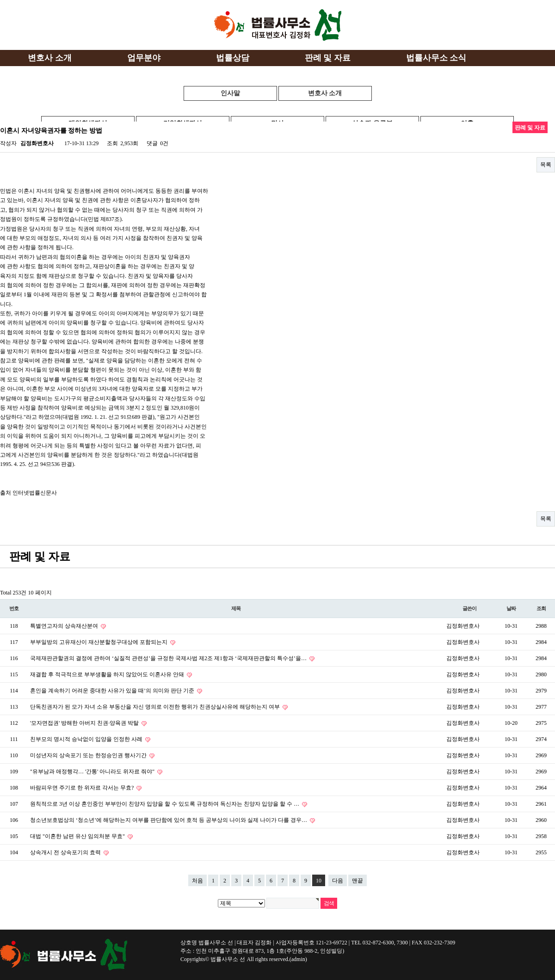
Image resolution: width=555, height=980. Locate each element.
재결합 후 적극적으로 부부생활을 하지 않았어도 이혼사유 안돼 (108, 674)
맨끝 (358, 881)
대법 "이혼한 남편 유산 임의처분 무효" (78, 836)
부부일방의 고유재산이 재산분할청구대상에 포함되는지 (99, 642)
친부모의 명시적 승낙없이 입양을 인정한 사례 (87, 739)
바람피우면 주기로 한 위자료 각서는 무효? (83, 788)
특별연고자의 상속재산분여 (65, 626)
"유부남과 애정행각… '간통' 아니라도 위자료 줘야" (93, 772)
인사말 (230, 93)
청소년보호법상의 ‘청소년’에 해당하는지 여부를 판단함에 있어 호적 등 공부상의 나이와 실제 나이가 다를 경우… (169, 820)
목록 (546, 165)
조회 (541, 608)
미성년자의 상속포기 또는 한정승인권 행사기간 (89, 755)
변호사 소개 (325, 93)
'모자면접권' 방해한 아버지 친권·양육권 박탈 (85, 723)
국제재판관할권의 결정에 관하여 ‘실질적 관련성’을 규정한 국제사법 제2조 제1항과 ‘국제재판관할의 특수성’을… (169, 658)
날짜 (511, 608)
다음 (338, 881)
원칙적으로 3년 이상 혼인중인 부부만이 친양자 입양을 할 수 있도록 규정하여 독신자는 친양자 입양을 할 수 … (165, 804)
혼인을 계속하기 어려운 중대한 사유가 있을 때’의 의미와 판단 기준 (113, 691)
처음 (197, 881)
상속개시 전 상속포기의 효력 (66, 852)
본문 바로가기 (0, 0)
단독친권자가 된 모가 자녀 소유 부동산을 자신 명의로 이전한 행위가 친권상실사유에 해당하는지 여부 (156, 707)
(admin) (298, 959)
